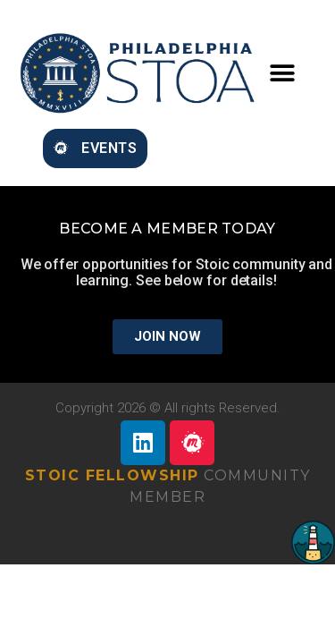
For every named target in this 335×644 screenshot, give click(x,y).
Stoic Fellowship (112, 475)
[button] (282, 74)
